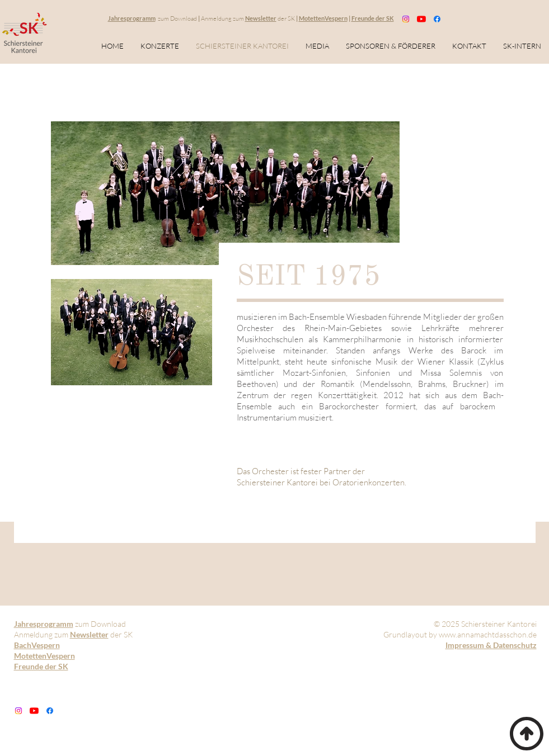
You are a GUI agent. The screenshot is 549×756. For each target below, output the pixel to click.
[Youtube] (421, 19)
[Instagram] (406, 19)
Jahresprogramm (132, 18)
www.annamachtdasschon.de (488, 634)
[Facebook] (437, 19)
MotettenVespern (323, 18)
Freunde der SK (373, 18)
